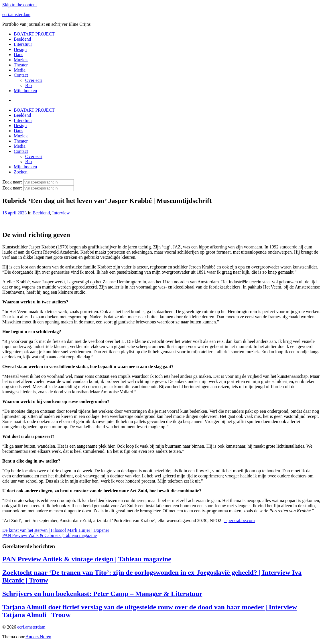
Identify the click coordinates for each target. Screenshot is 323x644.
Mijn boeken (25, 91)
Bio (28, 85)
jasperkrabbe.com (239, 520)
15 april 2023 (14, 213)
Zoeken (21, 172)
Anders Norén (38, 637)
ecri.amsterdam (16, 14)
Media (20, 70)
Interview (61, 213)
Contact (21, 75)
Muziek (21, 60)
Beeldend (22, 39)
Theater (21, 65)
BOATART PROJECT (34, 34)
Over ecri (34, 80)
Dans (18, 55)
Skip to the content (19, 5)
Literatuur (23, 44)
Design (20, 49)
